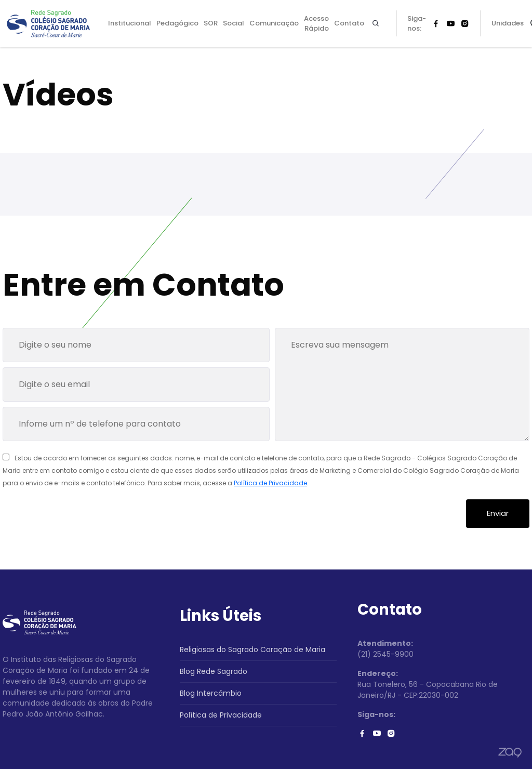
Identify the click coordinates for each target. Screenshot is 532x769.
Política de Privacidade (270, 483)
